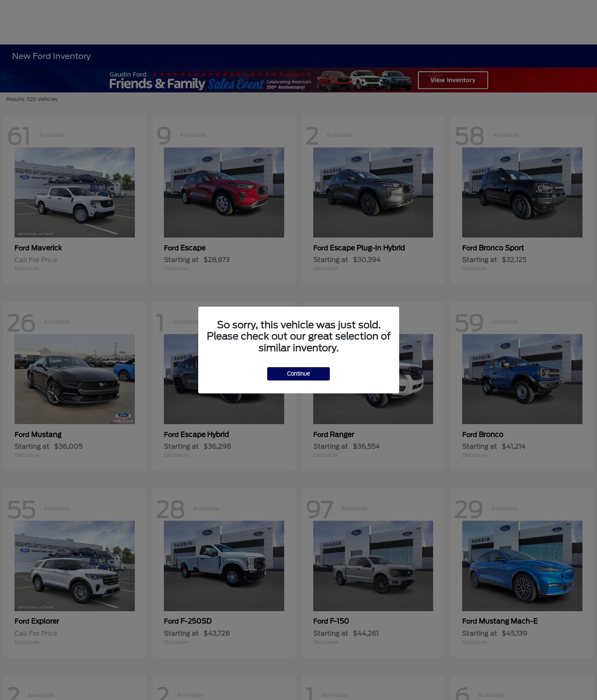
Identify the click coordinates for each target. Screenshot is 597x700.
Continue (298, 374)
